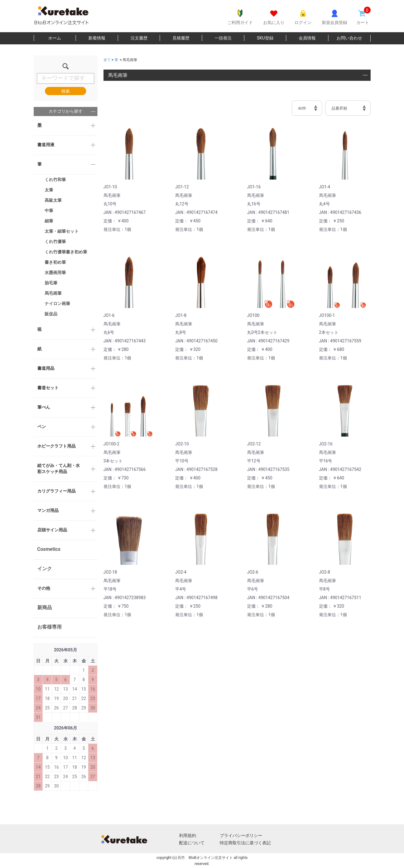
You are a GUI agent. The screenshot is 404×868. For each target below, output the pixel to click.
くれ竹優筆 (55, 242)
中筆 (49, 211)
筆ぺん (44, 407)
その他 (44, 588)
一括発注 (223, 38)
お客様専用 (49, 627)
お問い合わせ (349, 38)
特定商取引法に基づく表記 (245, 843)
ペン (42, 427)
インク (45, 569)
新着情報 (97, 38)
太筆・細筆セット (62, 231)
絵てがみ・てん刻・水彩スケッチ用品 (59, 468)
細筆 (49, 221)
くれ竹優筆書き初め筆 (66, 252)
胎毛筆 (51, 283)
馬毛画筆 (53, 293)
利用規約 (188, 835)
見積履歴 (181, 38)
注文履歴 (139, 38)
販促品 (51, 314)
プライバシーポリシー (241, 835)
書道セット (48, 388)
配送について (192, 843)
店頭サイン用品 (52, 530)
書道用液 (46, 145)
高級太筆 (53, 200)
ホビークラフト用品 (56, 446)
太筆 (49, 190)
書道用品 (46, 368)
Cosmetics (49, 549)
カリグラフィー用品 (56, 491)
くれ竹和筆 (55, 180)
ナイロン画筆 (57, 304)
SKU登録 (265, 38)
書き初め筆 (55, 262)
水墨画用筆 (55, 273)
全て (107, 60)
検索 (66, 91)
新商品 (45, 607)
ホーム (55, 38)
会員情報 (307, 38)
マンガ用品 (48, 510)
